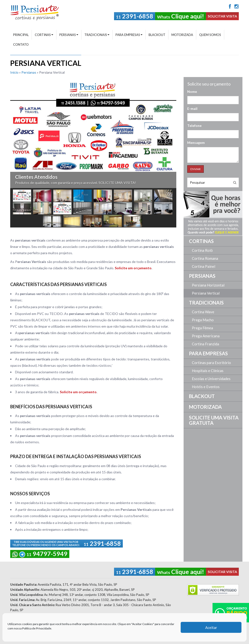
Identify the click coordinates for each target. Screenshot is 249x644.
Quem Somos (210, 35)
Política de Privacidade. (37, 629)
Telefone (194, 126)
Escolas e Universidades (211, 379)
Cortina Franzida (205, 344)
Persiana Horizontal (208, 285)
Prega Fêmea (202, 328)
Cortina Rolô (202, 250)
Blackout (157, 35)
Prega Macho (203, 320)
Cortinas (44, 35)
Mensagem (196, 143)
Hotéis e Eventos (206, 387)
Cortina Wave (203, 312)
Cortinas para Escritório (211, 363)
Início (14, 72)
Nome (192, 91)
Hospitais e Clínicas (208, 371)
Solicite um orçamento (133, 268)
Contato (21, 44)
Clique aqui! (181, 16)
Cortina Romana (205, 258)
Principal (21, 35)
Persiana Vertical (206, 293)
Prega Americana (206, 336)
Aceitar (211, 628)
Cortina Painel (204, 266)
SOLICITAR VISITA (222, 16)
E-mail (192, 109)
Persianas (69, 35)
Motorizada (182, 35)
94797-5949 (40, 554)
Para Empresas (129, 35)
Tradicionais (97, 35)
